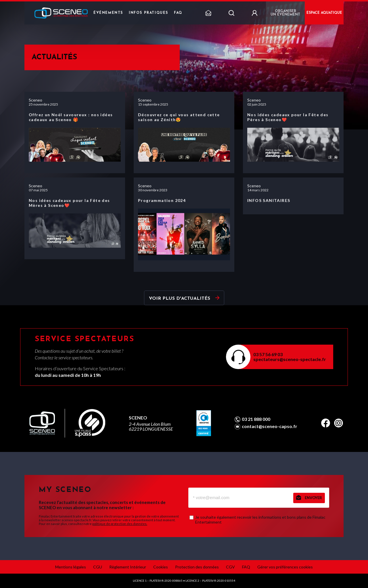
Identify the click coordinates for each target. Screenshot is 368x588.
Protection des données (197, 567)
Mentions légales (71, 567)
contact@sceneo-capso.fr (270, 426)
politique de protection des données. (120, 524)
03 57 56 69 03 (268, 354)
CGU (98, 567)
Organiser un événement (285, 13)
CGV (230, 567)
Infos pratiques (148, 13)
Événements (108, 13)
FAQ (178, 13)
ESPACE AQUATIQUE (324, 13)
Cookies (161, 567)
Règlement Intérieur (128, 567)
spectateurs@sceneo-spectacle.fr (290, 359)
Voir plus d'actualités (180, 299)
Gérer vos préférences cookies (285, 567)
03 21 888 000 (256, 419)
